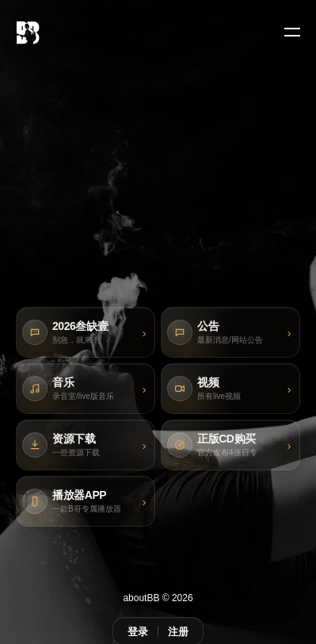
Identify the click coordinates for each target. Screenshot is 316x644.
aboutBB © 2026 (158, 598)
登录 (138, 632)
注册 (178, 632)
